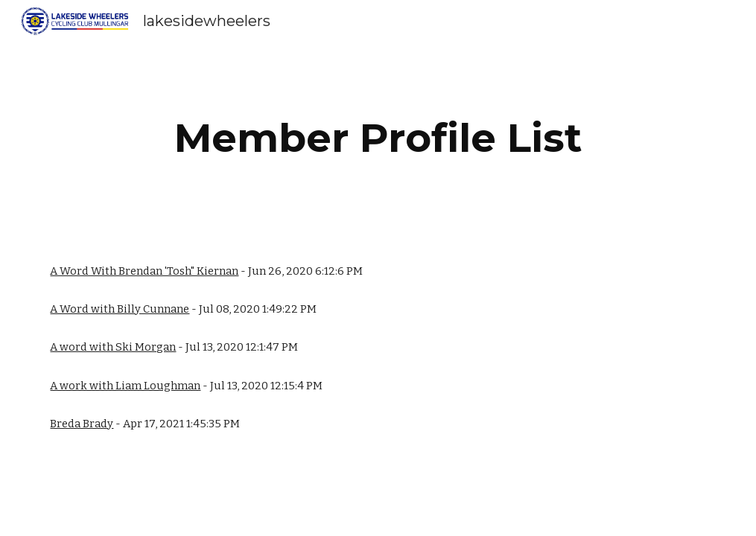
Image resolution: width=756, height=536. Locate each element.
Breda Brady (82, 424)
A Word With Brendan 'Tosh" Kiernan (144, 271)
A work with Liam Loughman (125, 386)
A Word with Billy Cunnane (120, 309)
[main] (378, 138)
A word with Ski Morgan (113, 347)
